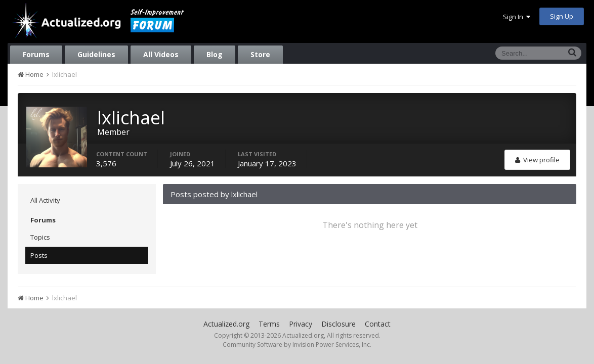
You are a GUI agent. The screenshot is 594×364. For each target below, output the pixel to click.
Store (260, 54)
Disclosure (338, 324)
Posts (39, 255)
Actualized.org (226, 324)
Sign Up (562, 16)
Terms (269, 324)
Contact (378, 324)
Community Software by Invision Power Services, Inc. (297, 345)
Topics (40, 237)
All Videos (161, 54)
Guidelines (96, 54)
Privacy (301, 324)
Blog (215, 54)
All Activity (45, 200)
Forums (36, 54)
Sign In (517, 17)
